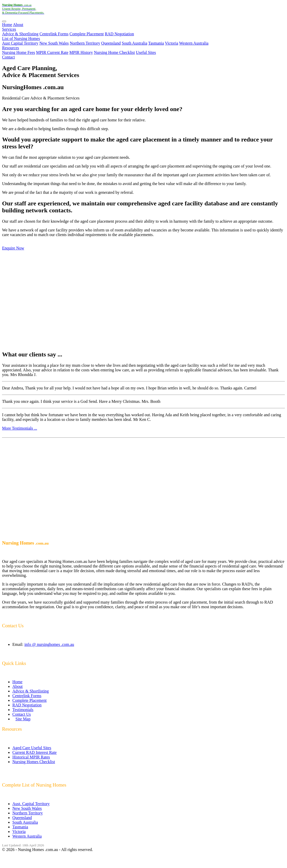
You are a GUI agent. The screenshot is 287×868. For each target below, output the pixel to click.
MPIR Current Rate (52, 52)
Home (7, 25)
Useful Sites (146, 52)
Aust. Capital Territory (31, 804)
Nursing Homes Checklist (34, 762)
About (18, 25)
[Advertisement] (143, 301)
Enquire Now (13, 248)
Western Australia (194, 43)
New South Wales (54, 43)
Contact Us (22, 714)
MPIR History (81, 52)
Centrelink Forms (54, 34)
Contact (9, 57)
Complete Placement (87, 34)
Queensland (111, 43)
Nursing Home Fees (19, 52)
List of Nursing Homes (21, 39)
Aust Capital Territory (20, 43)
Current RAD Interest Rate (35, 752)
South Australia (134, 43)
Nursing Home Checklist (114, 52)
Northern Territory (85, 43)
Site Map (23, 719)
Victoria (171, 43)
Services (9, 29)
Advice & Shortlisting (20, 34)
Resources (11, 48)
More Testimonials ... (20, 428)
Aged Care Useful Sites (32, 748)
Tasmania (156, 43)
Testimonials (23, 710)
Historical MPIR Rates (31, 757)
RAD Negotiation (119, 34)
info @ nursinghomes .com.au (49, 644)
